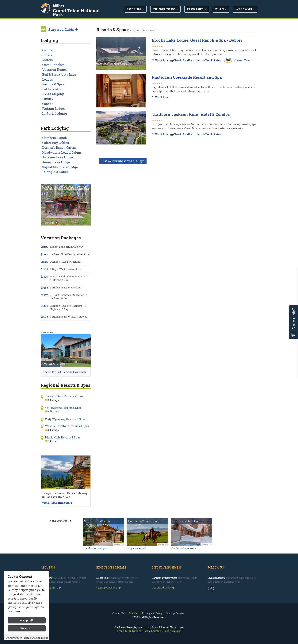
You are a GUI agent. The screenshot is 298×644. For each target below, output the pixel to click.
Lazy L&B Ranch (136, 548)
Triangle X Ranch (55, 172)
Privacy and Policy (152, 613)
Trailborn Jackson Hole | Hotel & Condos (191, 114)
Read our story (51, 588)
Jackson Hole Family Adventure (69, 254)
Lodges (48, 79)
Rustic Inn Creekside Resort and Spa (187, 77)
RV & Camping (53, 94)
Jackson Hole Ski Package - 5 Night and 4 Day (67, 278)
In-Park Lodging (55, 113)
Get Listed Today (163, 588)
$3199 (44, 317)
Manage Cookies (175, 613)
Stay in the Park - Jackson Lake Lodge (65, 372)
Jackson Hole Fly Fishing (65, 262)
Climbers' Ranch (55, 138)
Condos (48, 104)
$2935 (44, 262)
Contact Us (118, 613)
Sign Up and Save (109, 588)
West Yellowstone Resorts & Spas (67, 426)
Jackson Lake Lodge (58, 157)
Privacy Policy (14, 640)
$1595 (44, 277)
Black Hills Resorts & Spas (63, 437)
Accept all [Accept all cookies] (27, 622)
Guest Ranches (53, 65)
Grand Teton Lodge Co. (96, 548)
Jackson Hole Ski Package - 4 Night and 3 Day (68, 307)
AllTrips (59, 5)
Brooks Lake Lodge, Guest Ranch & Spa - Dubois (197, 40)
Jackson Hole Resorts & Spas (64, 396)
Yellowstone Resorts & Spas (63, 408)
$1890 (44, 254)
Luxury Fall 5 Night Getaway (67, 247)
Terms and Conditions (36, 640)
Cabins (47, 50)
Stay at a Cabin (63, 29)
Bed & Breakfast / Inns (59, 74)
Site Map (133, 613)
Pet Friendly (52, 89)
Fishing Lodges (54, 108)
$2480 (44, 247)
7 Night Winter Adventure (65, 269)
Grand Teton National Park (77, 12)
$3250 (44, 288)
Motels (47, 60)
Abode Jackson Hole (183, 548)
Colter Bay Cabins (55, 143)
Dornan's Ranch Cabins (59, 147)
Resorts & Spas (53, 84)
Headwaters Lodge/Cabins (62, 152)
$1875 (44, 295)
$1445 (44, 306)
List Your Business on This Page (123, 161)
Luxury (48, 99)
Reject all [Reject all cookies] (27, 630)
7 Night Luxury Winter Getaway (69, 317)
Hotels (47, 55)
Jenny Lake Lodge (56, 162)
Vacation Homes (55, 69)
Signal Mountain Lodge (60, 167)
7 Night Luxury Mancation (65, 287)
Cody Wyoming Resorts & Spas (65, 419)
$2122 (44, 269)
